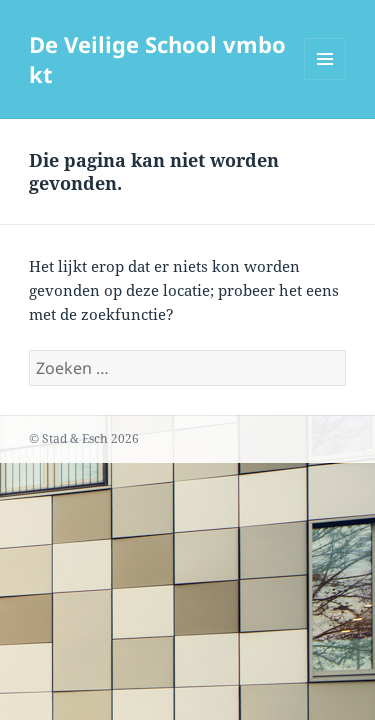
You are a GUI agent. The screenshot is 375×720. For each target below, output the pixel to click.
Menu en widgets (325, 79)
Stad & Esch (75, 438)
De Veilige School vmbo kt (157, 59)
